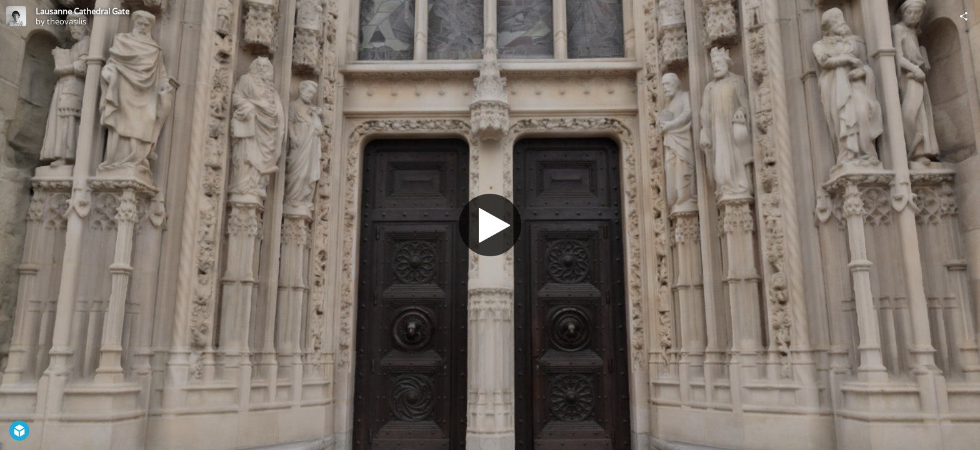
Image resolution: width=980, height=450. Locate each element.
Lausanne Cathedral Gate (82, 11)
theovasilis (67, 21)
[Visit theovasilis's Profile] (16, 16)
